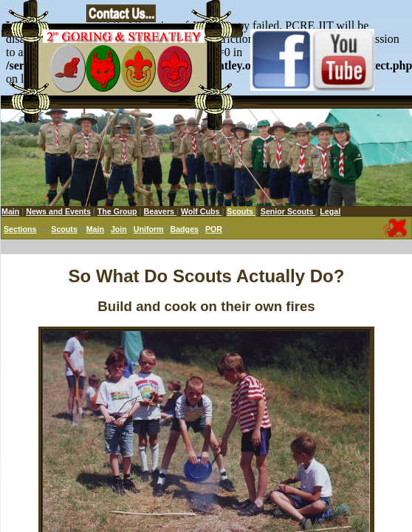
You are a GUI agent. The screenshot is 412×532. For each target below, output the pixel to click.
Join (119, 229)
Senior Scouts (288, 211)
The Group (117, 211)
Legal (330, 211)
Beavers (160, 211)
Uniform (149, 229)
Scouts (64, 229)
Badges (184, 229)
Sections (20, 229)
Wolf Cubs (201, 211)
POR (214, 229)
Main (10, 211)
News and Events (58, 211)
